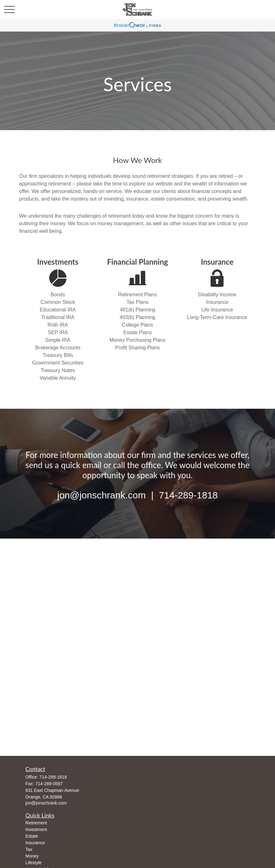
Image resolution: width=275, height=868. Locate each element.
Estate (32, 836)
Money (32, 856)
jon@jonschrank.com (46, 803)
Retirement (36, 823)
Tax (29, 849)
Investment (36, 829)
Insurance (35, 843)
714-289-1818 (53, 777)
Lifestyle (34, 863)
